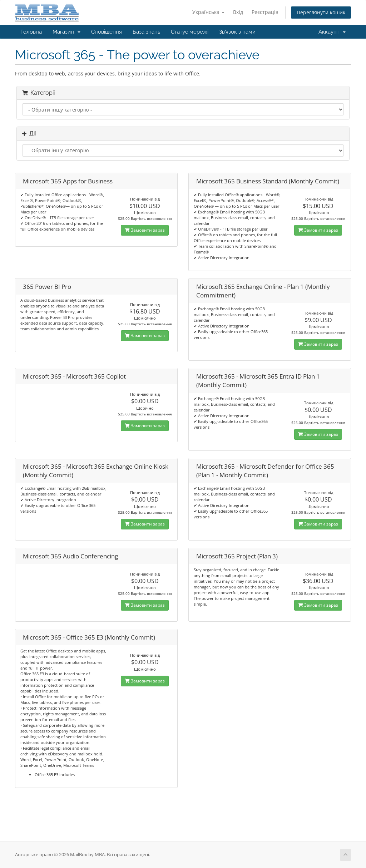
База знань (146, 32)
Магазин (66, 32)
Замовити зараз (145, 230)
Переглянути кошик (321, 12)
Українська (208, 12)
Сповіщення (107, 32)
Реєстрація (265, 12)
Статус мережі (190, 32)
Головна (31, 32)
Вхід (238, 12)
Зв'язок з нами (237, 32)
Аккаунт (332, 32)
